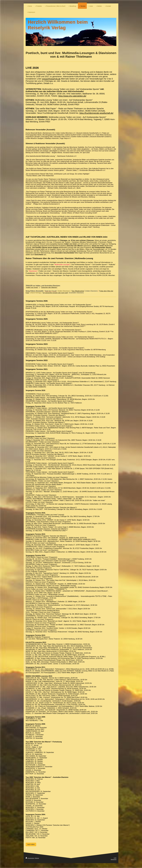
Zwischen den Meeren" (49, 287)
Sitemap (37, 858)
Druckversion (30, 858)
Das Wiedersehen (78, 291)
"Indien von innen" (32, 287)
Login (115, 858)
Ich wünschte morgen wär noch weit (55, 293)
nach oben (31, 844)
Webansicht (114, 859)
